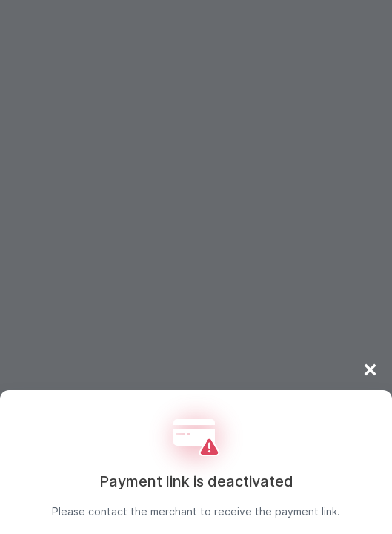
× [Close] (370, 369)
